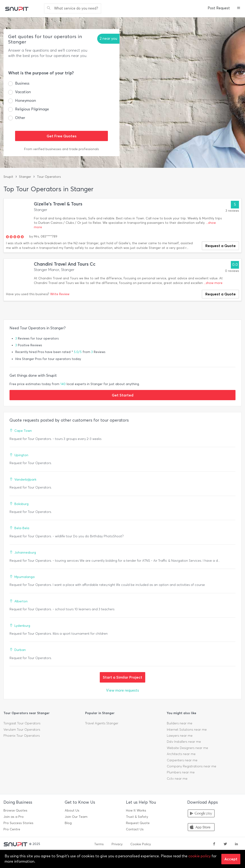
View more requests (122, 690)
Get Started (123, 395)
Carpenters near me (182, 760)
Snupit (8, 177)
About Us (72, 810)
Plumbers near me (181, 772)
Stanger (25, 177)
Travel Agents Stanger (102, 723)
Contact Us (135, 829)
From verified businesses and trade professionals (61, 149)
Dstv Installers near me (184, 742)
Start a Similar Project (122, 677)
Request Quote (138, 823)
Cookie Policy (141, 844)
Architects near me (181, 754)
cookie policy (200, 856)
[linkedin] (236, 844)
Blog (68, 823)
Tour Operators (49, 177)
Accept (231, 859)
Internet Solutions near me (187, 730)
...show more (213, 283)
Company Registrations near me (192, 766)
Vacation (23, 92)
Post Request (219, 8)
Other (20, 118)
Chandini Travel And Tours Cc (65, 264)
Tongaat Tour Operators (22, 723)
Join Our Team (76, 817)
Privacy (117, 844)
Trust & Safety (137, 817)
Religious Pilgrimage (32, 109)
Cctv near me (177, 779)
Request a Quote (221, 246)
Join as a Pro (14, 817)
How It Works (136, 810)
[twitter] (225, 844)
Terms (99, 844)
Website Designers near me (187, 748)
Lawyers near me (180, 736)
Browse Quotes (15, 810)
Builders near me (180, 723)
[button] (239, 8)
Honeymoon (26, 101)
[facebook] (214, 844)
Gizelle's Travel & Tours (58, 204)
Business (22, 83)
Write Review (60, 294)
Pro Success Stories (18, 823)
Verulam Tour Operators (22, 730)
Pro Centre (12, 829)
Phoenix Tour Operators (22, 736)
